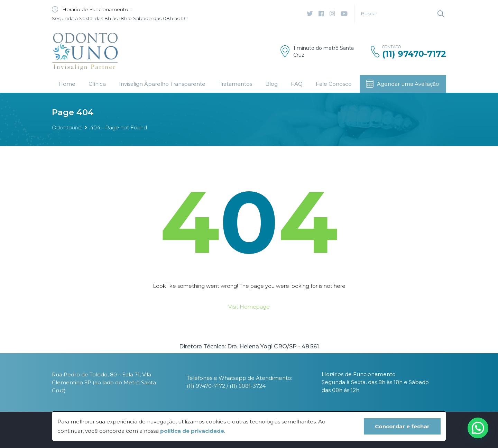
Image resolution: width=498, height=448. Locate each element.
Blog (271, 84)
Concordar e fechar (402, 426)
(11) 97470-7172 (414, 54)
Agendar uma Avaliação (402, 84)
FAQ (297, 84)
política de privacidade (192, 431)
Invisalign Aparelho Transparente (162, 84)
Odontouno (67, 127)
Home (67, 84)
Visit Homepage (249, 307)
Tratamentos (235, 84)
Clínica (97, 84)
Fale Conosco (334, 84)
